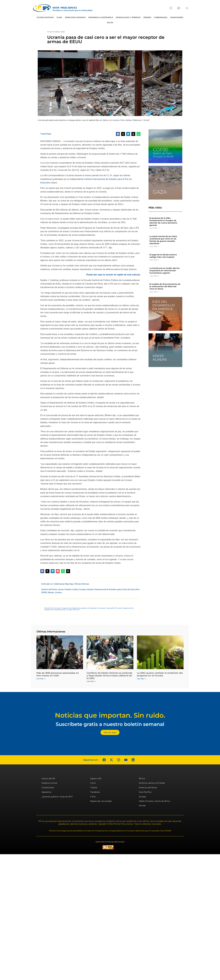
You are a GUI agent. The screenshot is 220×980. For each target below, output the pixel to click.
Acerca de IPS (48, 778)
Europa (82, 589)
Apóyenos (46, 792)
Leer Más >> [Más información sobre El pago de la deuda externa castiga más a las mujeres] (154, 260)
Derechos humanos (75, 17)
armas (61, 589)
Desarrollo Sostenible (101, 17)
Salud (110, 22)
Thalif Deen (46, 134)
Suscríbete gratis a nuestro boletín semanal (110, 724)
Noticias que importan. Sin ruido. (110, 715)
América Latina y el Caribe (152, 783)
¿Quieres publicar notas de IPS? (57, 797)
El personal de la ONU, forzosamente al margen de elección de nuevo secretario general (163, 222)
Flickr (93, 797)
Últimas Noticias (45, 17)
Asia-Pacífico (145, 792)
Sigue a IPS (96, 778)
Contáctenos (48, 788)
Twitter (94, 788)
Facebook (95, 792)
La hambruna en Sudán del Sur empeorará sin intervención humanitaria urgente (165, 271)
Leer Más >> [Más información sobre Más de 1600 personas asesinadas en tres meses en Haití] (41, 679)
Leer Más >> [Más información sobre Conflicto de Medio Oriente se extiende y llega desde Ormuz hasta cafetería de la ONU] (91, 681)
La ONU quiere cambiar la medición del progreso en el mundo (160, 674)
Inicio (93, 783)
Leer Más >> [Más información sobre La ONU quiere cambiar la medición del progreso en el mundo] (142, 679)
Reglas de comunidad (101, 801)
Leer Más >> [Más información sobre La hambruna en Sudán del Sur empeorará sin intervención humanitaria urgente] (154, 276)
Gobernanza (161, 17)
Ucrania (58, 592)
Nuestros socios (49, 783)
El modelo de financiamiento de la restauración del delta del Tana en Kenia (165, 286)
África (142, 778)
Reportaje (69, 584)
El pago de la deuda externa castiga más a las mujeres (163, 256)
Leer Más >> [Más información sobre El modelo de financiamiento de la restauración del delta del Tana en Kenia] (154, 292)
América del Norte (49, 589)
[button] (187, 8)
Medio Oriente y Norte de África (155, 801)
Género (147, 17)
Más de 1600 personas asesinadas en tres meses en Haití (58, 674)
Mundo (51, 592)
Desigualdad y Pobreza (128, 17)
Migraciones (177, 17)
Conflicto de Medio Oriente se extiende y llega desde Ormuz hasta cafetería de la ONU (109, 676)
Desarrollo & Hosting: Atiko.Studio (110, 842)
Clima (59, 17)
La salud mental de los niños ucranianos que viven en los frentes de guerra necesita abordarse (163, 240)
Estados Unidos (71, 589)
